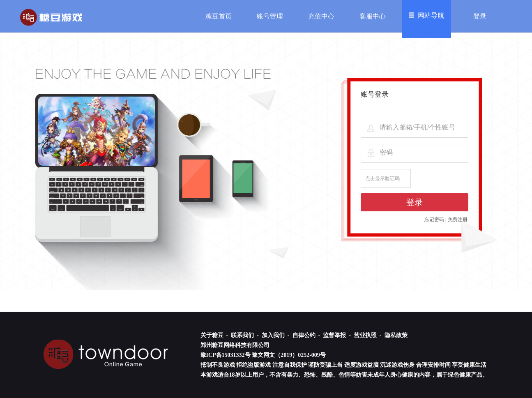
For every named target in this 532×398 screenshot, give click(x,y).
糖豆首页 (219, 16)
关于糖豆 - (215, 335)
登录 (480, 16)
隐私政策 (396, 335)
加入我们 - (276, 335)
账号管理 (270, 16)
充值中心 (321, 16)
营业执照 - (368, 335)
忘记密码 (434, 220)
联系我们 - (245, 335)
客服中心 (373, 16)
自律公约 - (307, 335)
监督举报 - (337, 335)
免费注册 (458, 220)
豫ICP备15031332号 (226, 355)
